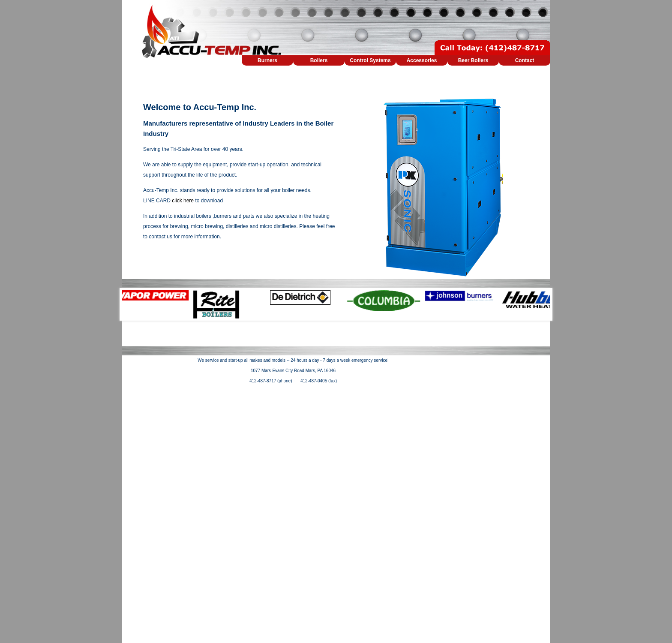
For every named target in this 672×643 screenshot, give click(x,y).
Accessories (422, 60)
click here (183, 201)
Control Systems (370, 60)
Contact (525, 60)
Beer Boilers (473, 60)
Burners (267, 60)
